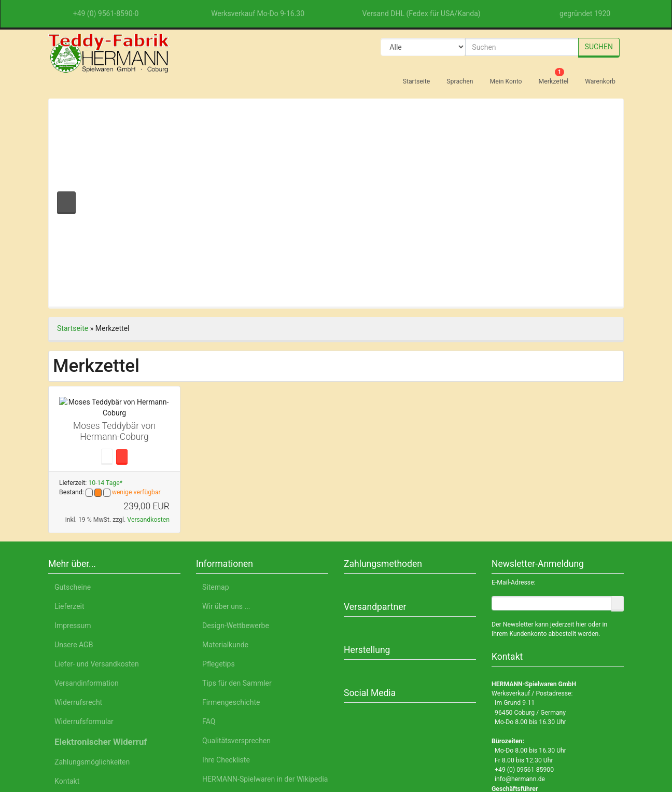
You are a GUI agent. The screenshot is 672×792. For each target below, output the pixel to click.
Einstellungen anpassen (534, 716)
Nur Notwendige (535, 691)
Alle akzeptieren (535, 664)
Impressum (562, 744)
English (143, 744)
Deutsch (105, 744)
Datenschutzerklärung (494, 744)
